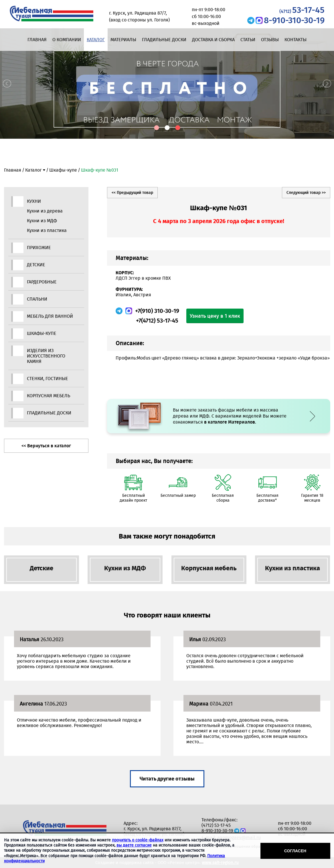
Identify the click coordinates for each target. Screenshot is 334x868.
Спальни (37, 299)
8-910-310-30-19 (294, 20)
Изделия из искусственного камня (46, 356)
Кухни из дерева (45, 211)
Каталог (96, 40)
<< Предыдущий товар (132, 193)
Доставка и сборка (213, 40)
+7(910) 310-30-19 (157, 311)
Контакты (296, 40)
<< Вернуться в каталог (46, 446)
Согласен (295, 851)
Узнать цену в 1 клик (215, 316)
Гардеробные (42, 282)
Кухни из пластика (47, 230)
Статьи (248, 40)
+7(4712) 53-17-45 (157, 321)
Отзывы (270, 40)
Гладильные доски (164, 40)
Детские (36, 265)
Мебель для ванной (50, 316)
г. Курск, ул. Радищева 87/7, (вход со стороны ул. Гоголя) (154, 831)
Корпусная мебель (49, 396)
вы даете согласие (134, 845)
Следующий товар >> (306, 193)
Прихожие (39, 248)
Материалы (123, 40)
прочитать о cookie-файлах (138, 840)
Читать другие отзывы (167, 779)
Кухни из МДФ (42, 221)
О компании (67, 40)
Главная (37, 40)
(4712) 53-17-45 (216, 825)
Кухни (34, 201)
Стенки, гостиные (48, 379)
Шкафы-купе (63, 170)
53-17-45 (302, 10)
